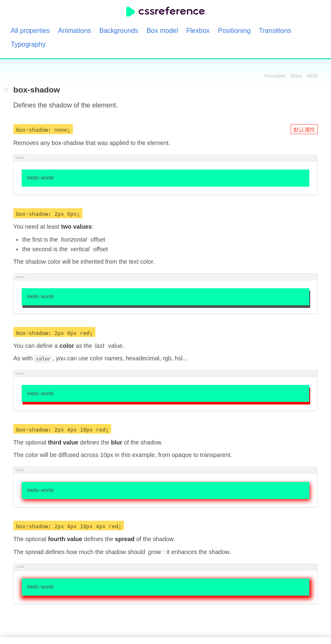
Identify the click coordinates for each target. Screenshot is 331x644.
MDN (312, 76)
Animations (74, 31)
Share (296, 76)
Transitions (275, 31)
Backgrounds (119, 31)
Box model (162, 31)
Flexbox (198, 31)
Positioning (234, 31)
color (44, 359)
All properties (30, 31)
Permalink (275, 76)
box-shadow (37, 90)
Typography (28, 44)
